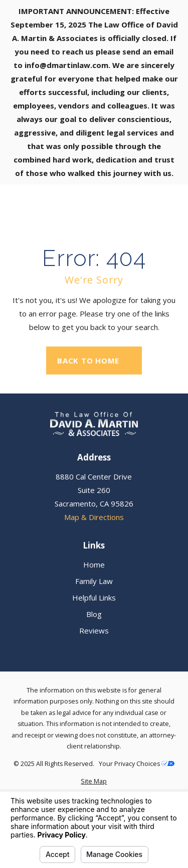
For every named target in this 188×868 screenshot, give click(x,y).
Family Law (94, 581)
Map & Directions (94, 517)
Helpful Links (94, 597)
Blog (94, 614)
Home (94, 564)
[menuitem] (94, 782)
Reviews (94, 630)
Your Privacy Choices (137, 764)
